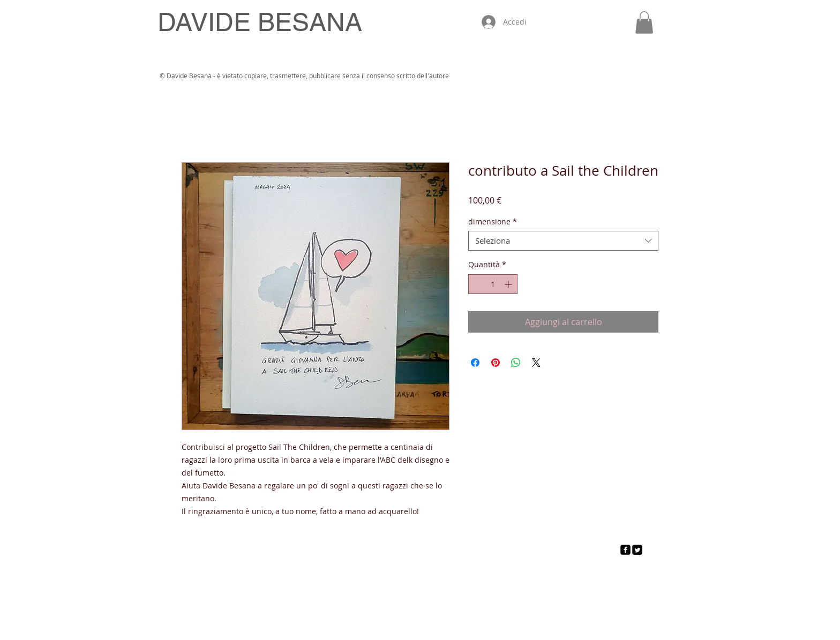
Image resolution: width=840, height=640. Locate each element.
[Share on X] (536, 363)
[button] (644, 22)
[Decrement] (477, 284)
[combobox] (563, 241)
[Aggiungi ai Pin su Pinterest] (496, 363)
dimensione (493, 222)
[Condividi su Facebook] (475, 363)
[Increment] (509, 284)
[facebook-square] (625, 550)
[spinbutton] (493, 284)
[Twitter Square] (637, 550)
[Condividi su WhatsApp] (516, 363)
